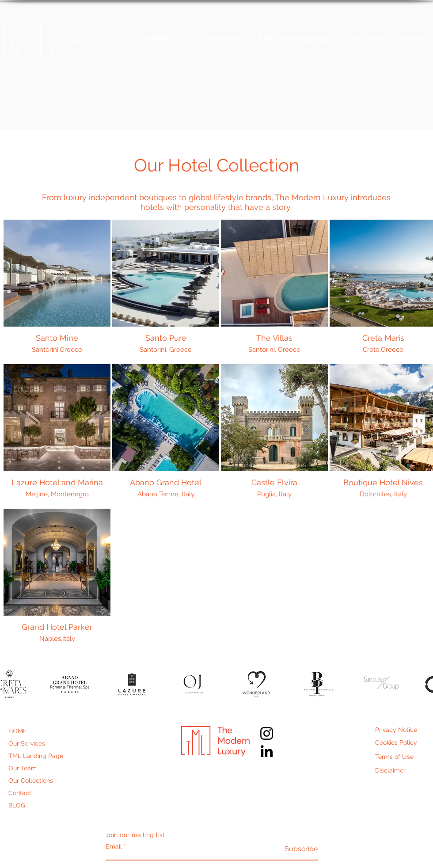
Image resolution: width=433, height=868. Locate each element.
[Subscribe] (295, 849)
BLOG (17, 805)
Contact (20, 793)
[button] (70, 684)
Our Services (27, 743)
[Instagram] (267, 733)
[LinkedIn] (267, 751)
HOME (18, 731)
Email (114, 846)
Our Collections (31, 780)
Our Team (23, 768)
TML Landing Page (36, 756)
